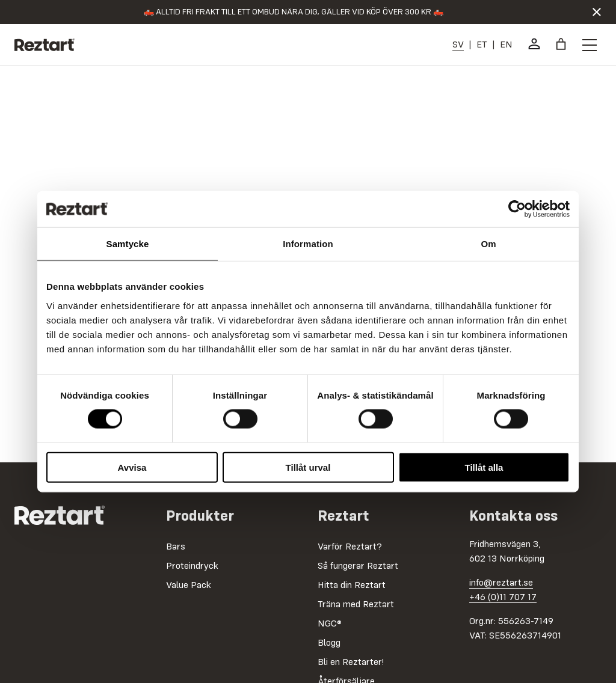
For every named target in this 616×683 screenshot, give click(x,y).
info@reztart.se (501, 583)
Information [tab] (308, 244)
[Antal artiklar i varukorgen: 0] (561, 44)
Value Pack (189, 586)
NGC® (330, 624)
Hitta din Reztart (352, 586)
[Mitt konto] (534, 44)
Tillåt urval (308, 467)
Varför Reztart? (350, 547)
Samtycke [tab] (128, 244)
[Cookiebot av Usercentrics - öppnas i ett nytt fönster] (517, 209)
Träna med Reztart (356, 605)
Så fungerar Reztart (358, 566)
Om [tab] (488, 244)
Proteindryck (192, 566)
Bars (176, 547)
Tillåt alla (484, 467)
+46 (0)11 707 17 (503, 598)
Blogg (329, 643)
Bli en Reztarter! (351, 663)
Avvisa (132, 467)
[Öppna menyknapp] (590, 45)
